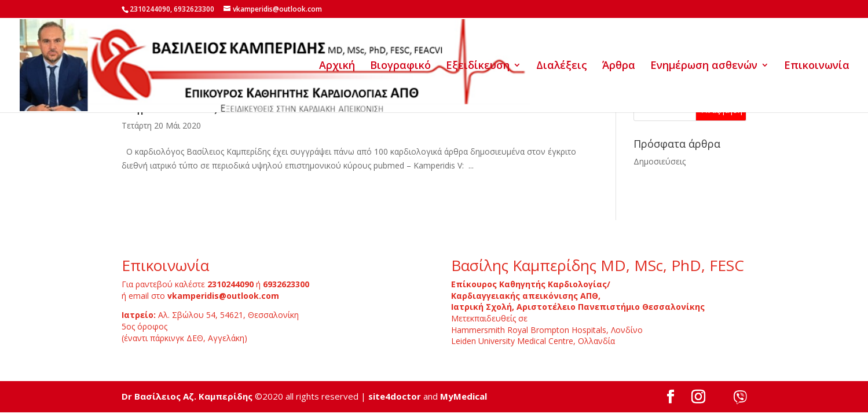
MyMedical (464, 396)
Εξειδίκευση (478, 66)
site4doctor (395, 396)
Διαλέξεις (562, 66)
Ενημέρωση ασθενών (704, 66)
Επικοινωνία (817, 66)
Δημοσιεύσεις (660, 161)
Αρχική (337, 66)
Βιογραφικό (400, 66)
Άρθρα (619, 66)
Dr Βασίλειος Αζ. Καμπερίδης (187, 396)
